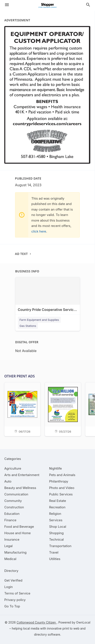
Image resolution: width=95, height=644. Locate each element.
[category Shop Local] (58, 527)
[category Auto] (8, 481)
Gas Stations (28, 326)
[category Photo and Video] (62, 488)
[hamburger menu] (7, 5)
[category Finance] (10, 520)
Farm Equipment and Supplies (39, 320)
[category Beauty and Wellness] (20, 488)
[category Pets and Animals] (62, 475)
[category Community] (13, 501)
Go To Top (12, 606)
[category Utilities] (55, 559)
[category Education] (12, 514)
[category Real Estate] (58, 501)
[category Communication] (16, 494)
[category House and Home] (18, 533)
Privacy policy (15, 600)
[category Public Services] (61, 494)
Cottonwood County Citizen (37, 622)
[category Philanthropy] (59, 481)
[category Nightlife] (55, 468)
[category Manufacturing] (15, 552)
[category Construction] (14, 507)
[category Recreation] (57, 507)
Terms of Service (17, 593)
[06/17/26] (22, 409)
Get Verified (13, 580)
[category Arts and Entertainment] (22, 475)
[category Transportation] (60, 546)
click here (39, 231)
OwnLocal (83, 622)
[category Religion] (55, 514)
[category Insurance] (12, 539)
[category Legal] (8, 546)
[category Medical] (10, 559)
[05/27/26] (63, 409)
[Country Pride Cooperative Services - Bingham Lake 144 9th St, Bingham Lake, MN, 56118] (48, 298)
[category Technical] (56, 539)
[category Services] (56, 520)
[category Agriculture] (13, 468)
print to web (71, 628)
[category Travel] (54, 552)
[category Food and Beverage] (19, 527)
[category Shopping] (56, 533)
